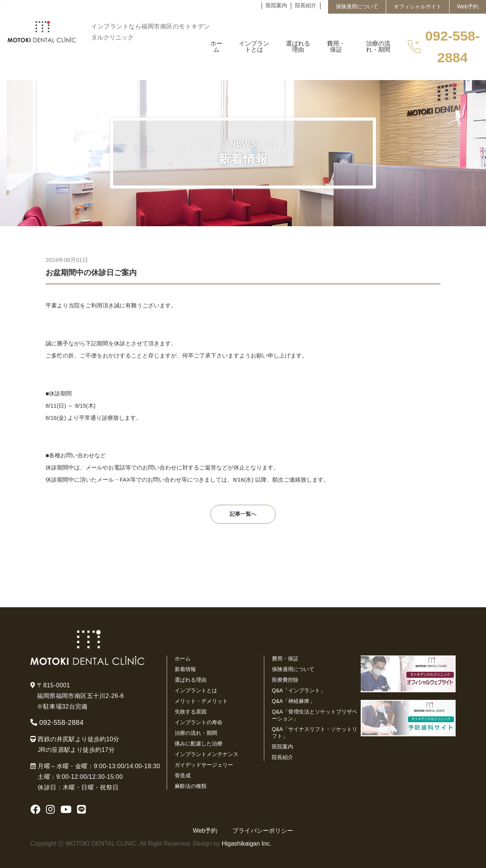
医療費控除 (285, 680)
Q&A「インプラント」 (299, 690)
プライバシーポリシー (263, 831)
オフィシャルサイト (418, 6)
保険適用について (357, 6)
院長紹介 (306, 5)
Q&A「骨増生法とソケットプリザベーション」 (315, 715)
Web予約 (468, 6)
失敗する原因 (191, 712)
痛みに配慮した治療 (199, 744)
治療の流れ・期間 (196, 733)
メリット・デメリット (201, 701)
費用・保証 (285, 658)
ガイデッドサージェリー (204, 765)
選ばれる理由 (191, 680)
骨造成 (183, 775)
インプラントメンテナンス (207, 754)
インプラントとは (196, 690)
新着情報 (185, 669)
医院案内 (276, 5)
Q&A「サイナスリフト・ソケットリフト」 (315, 733)
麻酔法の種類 (191, 786)
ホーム (183, 658)
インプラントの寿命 (199, 722)
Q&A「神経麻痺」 (293, 701)
